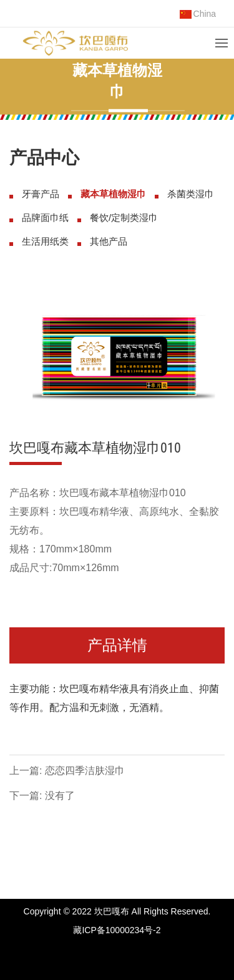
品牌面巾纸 (45, 218)
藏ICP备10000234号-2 (117, 930)
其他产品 (109, 241)
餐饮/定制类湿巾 (124, 218)
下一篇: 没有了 (42, 796)
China (198, 14)
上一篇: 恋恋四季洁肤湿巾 (67, 771)
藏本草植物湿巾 (113, 194)
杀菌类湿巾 (191, 194)
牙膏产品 (41, 194)
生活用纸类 (45, 241)
